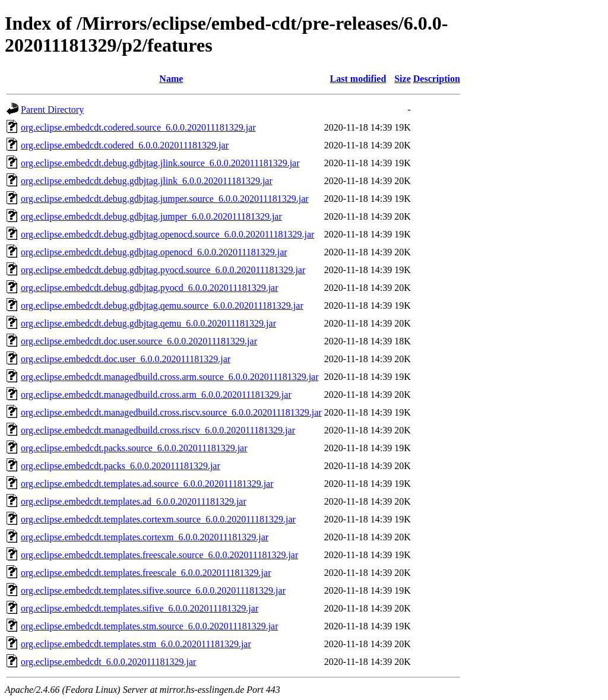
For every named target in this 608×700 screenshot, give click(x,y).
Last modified (358, 79)
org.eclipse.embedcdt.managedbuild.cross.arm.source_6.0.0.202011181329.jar (170, 377)
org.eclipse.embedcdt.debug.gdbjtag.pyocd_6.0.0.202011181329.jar (150, 288)
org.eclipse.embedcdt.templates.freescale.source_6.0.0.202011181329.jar (159, 555)
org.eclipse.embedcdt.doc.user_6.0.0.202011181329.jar (126, 359)
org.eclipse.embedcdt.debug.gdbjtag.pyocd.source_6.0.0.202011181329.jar (163, 270)
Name (171, 79)
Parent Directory (52, 110)
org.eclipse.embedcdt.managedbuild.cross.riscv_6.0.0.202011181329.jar (158, 430)
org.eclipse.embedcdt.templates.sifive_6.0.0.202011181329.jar (140, 608)
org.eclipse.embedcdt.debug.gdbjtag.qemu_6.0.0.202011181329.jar (148, 323)
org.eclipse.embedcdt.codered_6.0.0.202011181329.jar (125, 145)
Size (403, 79)
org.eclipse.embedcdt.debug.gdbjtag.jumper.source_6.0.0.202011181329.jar (165, 199)
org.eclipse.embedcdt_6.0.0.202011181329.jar (108, 662)
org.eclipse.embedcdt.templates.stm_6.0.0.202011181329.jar (136, 644)
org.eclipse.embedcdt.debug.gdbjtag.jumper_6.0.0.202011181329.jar (151, 216)
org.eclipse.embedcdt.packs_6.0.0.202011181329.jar (121, 466)
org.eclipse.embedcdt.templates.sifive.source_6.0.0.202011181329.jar (153, 590)
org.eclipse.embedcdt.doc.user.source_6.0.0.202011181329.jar (139, 341)
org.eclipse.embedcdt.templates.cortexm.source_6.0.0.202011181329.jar (158, 519)
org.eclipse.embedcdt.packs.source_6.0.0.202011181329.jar (134, 448)
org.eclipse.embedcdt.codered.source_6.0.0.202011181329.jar (138, 127)
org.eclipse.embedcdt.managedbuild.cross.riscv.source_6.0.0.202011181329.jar (171, 412)
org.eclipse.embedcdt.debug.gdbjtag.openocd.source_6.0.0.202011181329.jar (167, 234)
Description (437, 79)
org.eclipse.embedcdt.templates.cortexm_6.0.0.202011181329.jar (145, 537)
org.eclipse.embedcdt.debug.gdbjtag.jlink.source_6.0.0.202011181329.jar (160, 163)
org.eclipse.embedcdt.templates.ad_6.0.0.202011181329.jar (134, 501)
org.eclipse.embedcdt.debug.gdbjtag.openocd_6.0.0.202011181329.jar (154, 252)
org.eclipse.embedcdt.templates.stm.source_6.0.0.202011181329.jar (150, 626)
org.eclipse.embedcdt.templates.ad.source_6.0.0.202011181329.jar (147, 484)
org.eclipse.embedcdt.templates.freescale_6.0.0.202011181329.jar (146, 573)
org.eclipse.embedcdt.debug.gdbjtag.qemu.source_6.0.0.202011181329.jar (162, 305)
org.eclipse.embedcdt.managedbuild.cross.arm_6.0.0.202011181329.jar (156, 395)
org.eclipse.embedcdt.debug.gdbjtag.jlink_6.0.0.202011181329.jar (147, 181)
